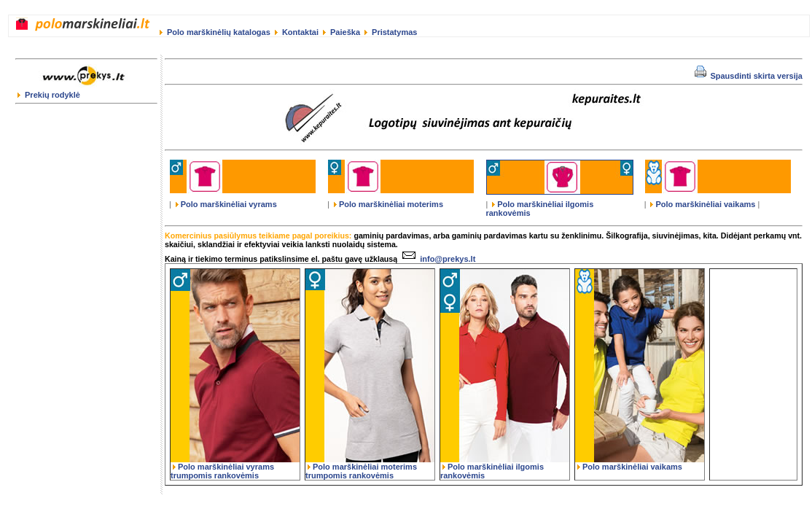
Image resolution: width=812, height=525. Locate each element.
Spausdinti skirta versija (749, 76)
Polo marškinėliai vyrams (226, 204)
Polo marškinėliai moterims (389, 204)
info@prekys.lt (437, 259)
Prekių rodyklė (49, 95)
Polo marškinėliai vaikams (703, 204)
